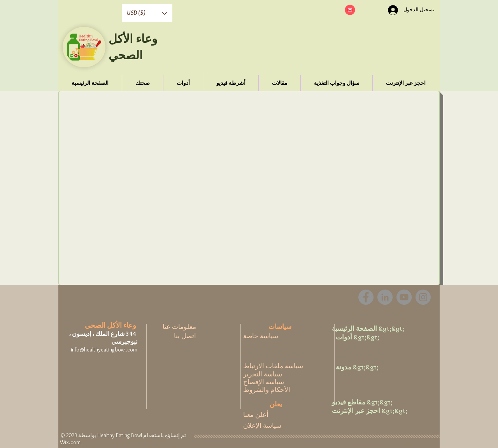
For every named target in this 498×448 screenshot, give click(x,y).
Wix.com (70, 442)
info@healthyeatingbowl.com (104, 350)
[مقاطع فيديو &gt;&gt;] (362, 402)
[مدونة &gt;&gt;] (361, 367)
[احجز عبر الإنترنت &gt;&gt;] (370, 411)
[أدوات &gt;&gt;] (361, 337)
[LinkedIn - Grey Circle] (385, 297)
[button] (147, 13)
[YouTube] (404, 297)
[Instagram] (423, 297)
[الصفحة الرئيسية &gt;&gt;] (368, 329)
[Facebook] (366, 297)
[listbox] (147, 13)
